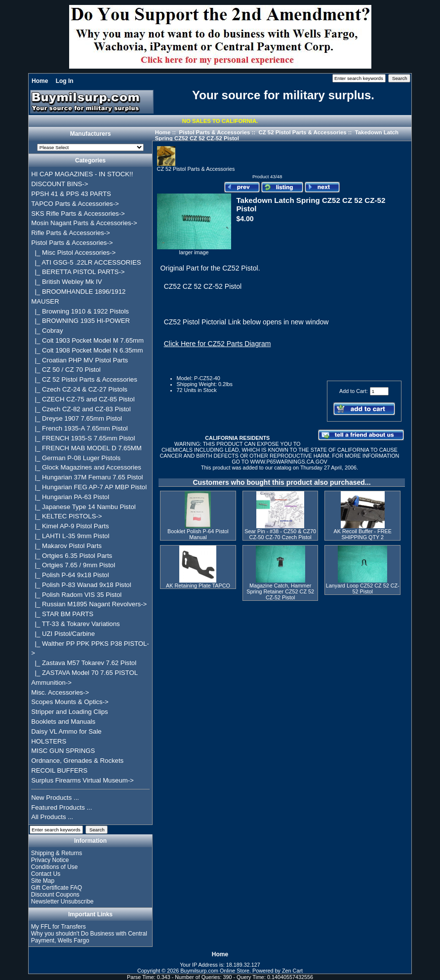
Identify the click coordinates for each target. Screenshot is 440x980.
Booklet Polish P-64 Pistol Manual (198, 534)
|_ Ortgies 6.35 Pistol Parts (72, 556)
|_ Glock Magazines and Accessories (86, 467)
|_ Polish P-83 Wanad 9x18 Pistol (81, 585)
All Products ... (52, 817)
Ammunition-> (51, 683)
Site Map (43, 881)
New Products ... (55, 798)
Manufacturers (91, 134)
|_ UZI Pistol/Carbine (63, 634)
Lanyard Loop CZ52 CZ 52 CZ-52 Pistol (363, 588)
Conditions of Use (55, 867)
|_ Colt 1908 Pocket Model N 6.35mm (87, 350)
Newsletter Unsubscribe (62, 902)
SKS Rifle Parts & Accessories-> (78, 214)
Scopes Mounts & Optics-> (70, 702)
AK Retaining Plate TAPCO (198, 586)
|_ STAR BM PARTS (62, 614)
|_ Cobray (47, 331)
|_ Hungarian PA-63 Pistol (70, 497)
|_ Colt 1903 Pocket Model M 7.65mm (87, 340)
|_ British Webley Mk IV (66, 282)
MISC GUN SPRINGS (63, 751)
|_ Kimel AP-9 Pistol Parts (70, 526)
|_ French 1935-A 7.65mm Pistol (79, 428)
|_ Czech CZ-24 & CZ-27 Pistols (79, 389)
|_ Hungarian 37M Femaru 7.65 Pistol (87, 477)
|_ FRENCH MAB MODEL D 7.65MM (86, 448)
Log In (65, 81)
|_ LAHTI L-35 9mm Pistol (70, 536)
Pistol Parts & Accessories (214, 132)
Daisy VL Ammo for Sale (66, 731)
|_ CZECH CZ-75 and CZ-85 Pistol (83, 399)
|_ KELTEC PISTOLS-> (66, 516)
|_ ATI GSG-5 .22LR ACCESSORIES (86, 262)
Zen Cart (292, 971)
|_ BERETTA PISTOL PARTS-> (78, 272)
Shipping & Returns (57, 853)
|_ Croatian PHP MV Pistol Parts (80, 360)
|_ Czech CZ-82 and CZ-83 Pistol (81, 409)
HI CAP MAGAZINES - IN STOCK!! (82, 174)
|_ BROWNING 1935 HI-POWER (80, 321)
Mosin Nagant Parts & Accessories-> (84, 223)
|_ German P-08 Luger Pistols (76, 458)
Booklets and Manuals (63, 722)
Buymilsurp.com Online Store (215, 971)
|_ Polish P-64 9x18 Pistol (70, 575)
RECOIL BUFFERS (59, 770)
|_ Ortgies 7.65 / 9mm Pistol (73, 565)
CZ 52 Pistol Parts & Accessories (302, 132)
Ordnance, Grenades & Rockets (77, 761)
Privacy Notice (50, 860)
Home (40, 81)
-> (72, 243)
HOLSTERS (49, 741)
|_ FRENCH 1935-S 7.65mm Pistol (83, 438)
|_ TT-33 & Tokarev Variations (75, 624)
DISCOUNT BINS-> (60, 184)
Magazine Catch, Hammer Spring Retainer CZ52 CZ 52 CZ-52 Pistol (280, 591)
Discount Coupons (55, 895)
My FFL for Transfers (59, 927)
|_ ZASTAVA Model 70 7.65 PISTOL (84, 673)
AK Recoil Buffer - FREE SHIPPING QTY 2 (363, 534)
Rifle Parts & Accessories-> (70, 233)
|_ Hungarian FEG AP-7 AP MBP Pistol (89, 487)
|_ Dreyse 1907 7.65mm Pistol (77, 418)
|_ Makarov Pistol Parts (66, 546)
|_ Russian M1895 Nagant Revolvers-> (89, 604)
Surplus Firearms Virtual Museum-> (82, 780)
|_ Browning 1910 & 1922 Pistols (80, 311)
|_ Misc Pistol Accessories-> (73, 253)
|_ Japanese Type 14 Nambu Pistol (83, 507)
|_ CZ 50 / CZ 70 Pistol (66, 370)
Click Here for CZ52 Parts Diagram (218, 344)
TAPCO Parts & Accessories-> (75, 204)
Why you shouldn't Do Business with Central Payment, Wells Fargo (89, 937)
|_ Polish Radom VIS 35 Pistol (76, 595)
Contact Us (46, 874)
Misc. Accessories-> (60, 692)
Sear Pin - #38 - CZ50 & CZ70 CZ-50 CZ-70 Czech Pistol (280, 534)
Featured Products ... (61, 807)
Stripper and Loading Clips (69, 712)
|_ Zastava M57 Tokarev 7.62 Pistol (84, 663)
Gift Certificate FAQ (57, 888)
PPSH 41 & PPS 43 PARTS (71, 194)
